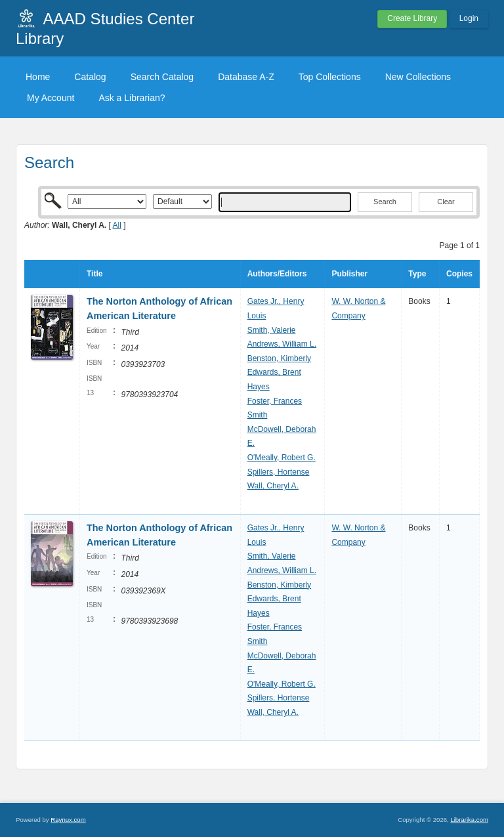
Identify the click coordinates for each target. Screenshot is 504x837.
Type (417, 274)
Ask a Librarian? (132, 98)
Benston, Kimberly (279, 358)
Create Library (412, 18)
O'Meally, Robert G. (282, 458)
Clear (446, 202)
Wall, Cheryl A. (273, 486)
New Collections (418, 77)
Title (94, 274)
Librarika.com (469, 820)
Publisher (349, 274)
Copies (459, 274)
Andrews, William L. (282, 344)
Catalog (90, 77)
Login (469, 18)
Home (38, 77)
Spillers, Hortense (279, 472)
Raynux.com (68, 820)
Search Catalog (162, 77)
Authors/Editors (277, 274)
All (117, 225)
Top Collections (330, 77)
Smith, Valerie (272, 330)
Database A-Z (246, 77)
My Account (51, 98)
